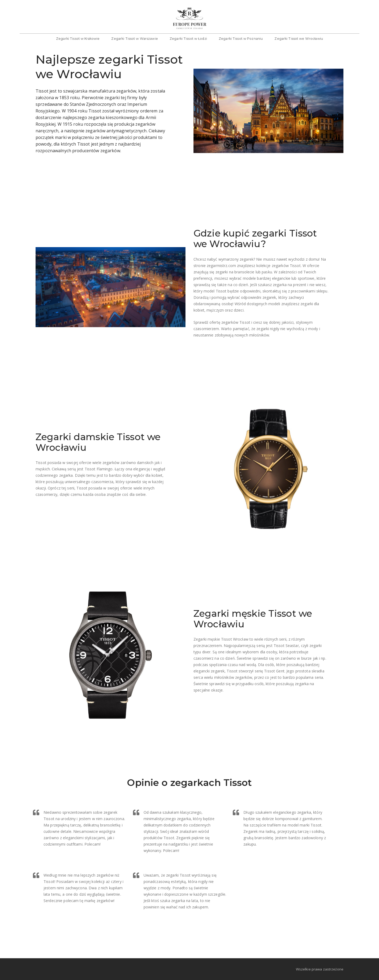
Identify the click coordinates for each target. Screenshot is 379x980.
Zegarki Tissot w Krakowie (78, 41)
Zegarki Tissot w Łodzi (188, 41)
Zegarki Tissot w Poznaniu (241, 41)
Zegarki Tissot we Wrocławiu (299, 41)
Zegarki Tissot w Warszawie (134, 41)
